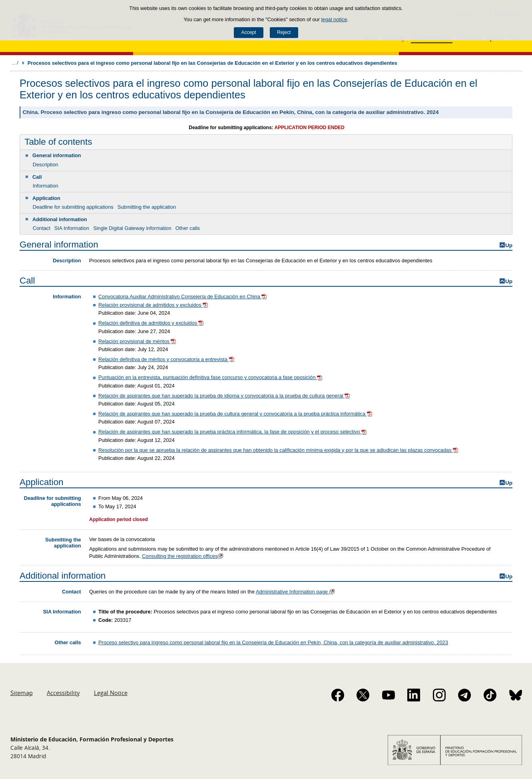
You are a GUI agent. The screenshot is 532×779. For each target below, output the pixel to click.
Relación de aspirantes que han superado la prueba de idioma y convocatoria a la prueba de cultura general (225, 396)
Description (46, 165)
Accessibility (63, 693)
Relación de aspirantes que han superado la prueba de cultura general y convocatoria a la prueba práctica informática (236, 414)
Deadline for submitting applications (73, 207)
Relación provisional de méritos (138, 341)
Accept (249, 32)
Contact (42, 228)
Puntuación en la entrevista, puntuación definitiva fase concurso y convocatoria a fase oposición (211, 377)
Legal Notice (111, 693)
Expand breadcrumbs (15, 63)
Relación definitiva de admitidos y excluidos (152, 323)
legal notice (334, 19)
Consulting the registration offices (183, 556)
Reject (284, 32)
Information (46, 186)
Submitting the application (147, 207)
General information (57, 155)
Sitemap (22, 693)
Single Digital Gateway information (132, 228)
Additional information (60, 219)
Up (509, 245)
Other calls (188, 228)
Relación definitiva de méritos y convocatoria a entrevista (167, 359)
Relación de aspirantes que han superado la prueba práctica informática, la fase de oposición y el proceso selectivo (233, 432)
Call (37, 177)
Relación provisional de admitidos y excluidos (154, 305)
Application (46, 198)
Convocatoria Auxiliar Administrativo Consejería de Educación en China (183, 297)
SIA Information (72, 228)
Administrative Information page (296, 592)
